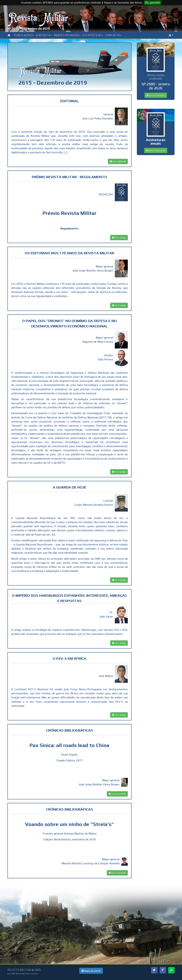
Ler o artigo (119, 238)
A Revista (44, 35)
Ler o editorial (118, 161)
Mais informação (156, 150)
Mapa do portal (91, 971)
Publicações (24, 35)
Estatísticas (93, 35)
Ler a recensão (117, 794)
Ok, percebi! (152, 3)
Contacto (113, 35)
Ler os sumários (156, 95)
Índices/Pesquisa (67, 35)
